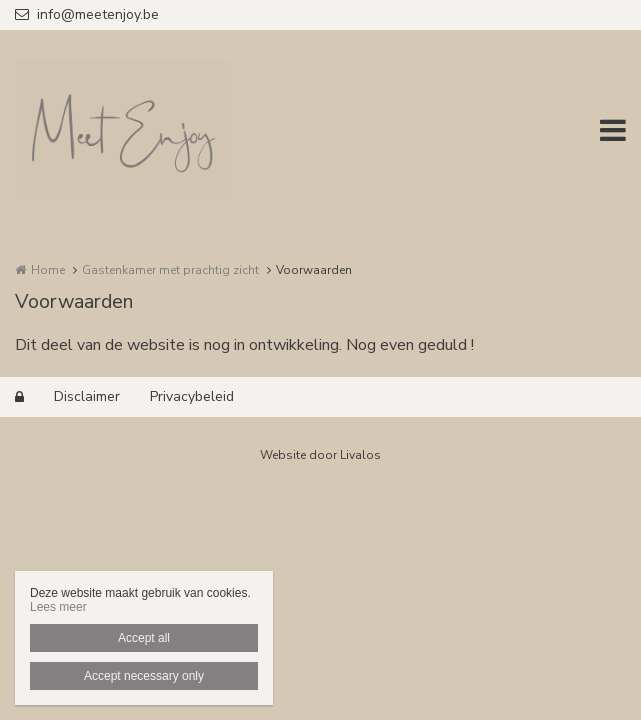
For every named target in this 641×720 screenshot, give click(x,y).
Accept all (144, 638)
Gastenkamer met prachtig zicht (170, 270)
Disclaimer (87, 396)
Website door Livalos (320, 455)
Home (48, 270)
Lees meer (58, 607)
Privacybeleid (192, 396)
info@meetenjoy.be (87, 14)
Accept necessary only (144, 676)
